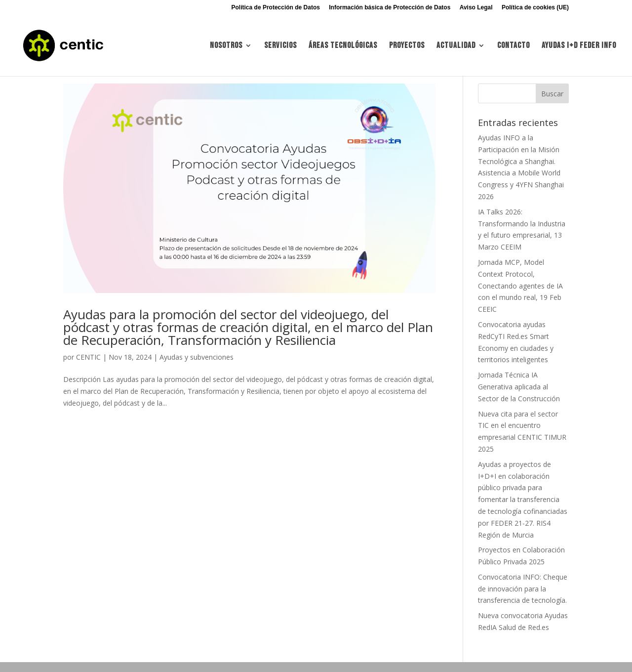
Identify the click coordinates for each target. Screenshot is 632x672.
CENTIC (88, 357)
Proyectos (407, 46)
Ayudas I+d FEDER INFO (579, 46)
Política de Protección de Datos (276, 8)
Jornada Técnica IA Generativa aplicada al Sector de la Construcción (519, 387)
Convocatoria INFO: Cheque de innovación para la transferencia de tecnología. (523, 589)
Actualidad (456, 46)
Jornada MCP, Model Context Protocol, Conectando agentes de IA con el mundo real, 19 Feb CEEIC (520, 286)
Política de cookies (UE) (535, 8)
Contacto (513, 46)
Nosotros (226, 46)
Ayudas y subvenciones (197, 357)
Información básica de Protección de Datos (390, 8)
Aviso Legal (476, 8)
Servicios (280, 46)
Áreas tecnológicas (343, 46)
